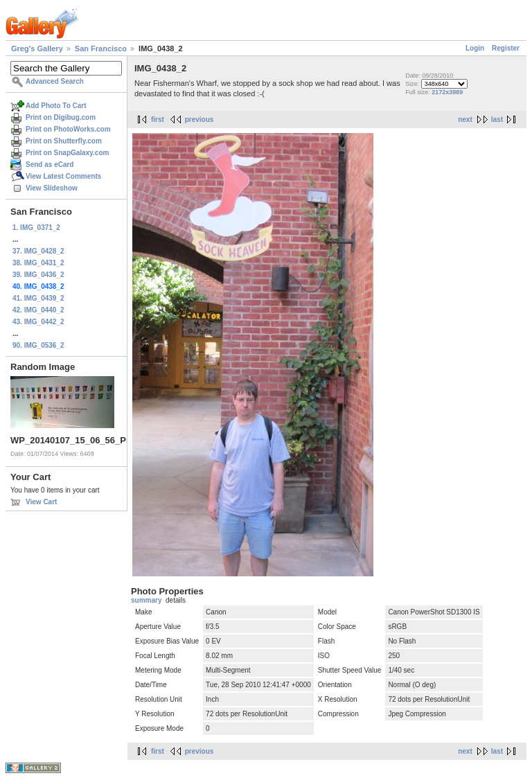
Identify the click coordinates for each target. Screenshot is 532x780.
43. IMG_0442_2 (38, 322)
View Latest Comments (63, 176)
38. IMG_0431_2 (38, 263)
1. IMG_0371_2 (36, 228)
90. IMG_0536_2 (38, 345)
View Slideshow (52, 188)
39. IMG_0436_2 (38, 275)
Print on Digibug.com (61, 117)
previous (199, 119)
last (497, 119)
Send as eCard (50, 165)
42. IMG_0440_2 (38, 310)
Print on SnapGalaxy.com (67, 153)
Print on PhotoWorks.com (68, 129)
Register (506, 48)
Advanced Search (55, 81)
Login (475, 48)
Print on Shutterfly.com (64, 141)
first (158, 119)
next (465, 119)
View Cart (41, 502)
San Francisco (101, 48)
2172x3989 (447, 92)
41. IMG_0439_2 (38, 298)
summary (146, 600)
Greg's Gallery (37, 48)
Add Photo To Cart (56, 106)
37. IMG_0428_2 (38, 251)
